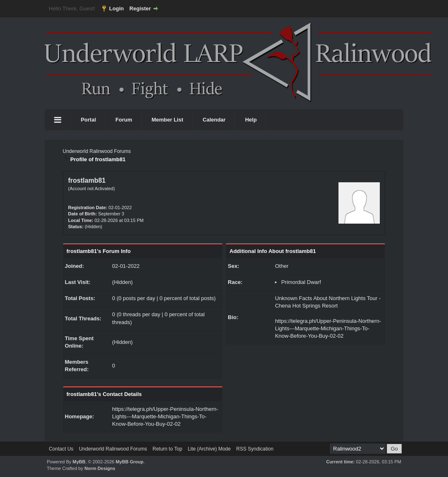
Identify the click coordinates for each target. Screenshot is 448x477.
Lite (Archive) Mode (209, 449)
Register (140, 8)
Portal (88, 120)
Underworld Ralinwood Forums (97, 151)
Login (116, 8)
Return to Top (167, 449)
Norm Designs (100, 468)
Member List (168, 120)
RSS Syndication (255, 449)
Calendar (214, 120)
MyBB (79, 462)
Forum (124, 120)
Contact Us (61, 449)
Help (251, 120)
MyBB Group (130, 462)
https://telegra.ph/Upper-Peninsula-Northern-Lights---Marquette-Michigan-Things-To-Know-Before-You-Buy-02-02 (165, 416)
